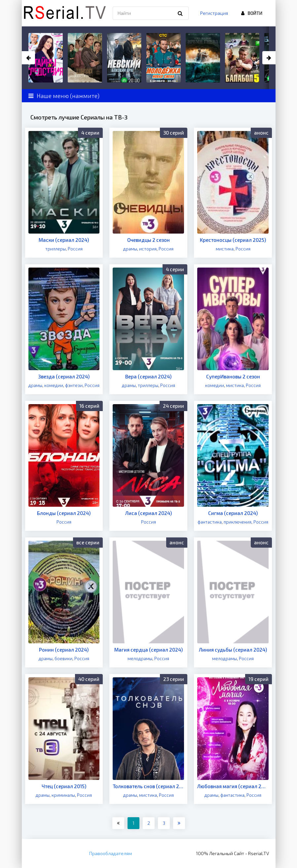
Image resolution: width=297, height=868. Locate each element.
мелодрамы (140, 659)
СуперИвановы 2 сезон (233, 376)
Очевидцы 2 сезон (148, 240)
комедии (54, 385)
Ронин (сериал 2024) (64, 650)
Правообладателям (111, 853)
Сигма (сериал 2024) (233, 513)
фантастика (210, 522)
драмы (130, 249)
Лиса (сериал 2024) (148, 513)
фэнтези (74, 385)
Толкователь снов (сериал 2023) (148, 786)
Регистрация (214, 13)
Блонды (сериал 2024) (64, 513)
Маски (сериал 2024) (64, 240)
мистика (225, 249)
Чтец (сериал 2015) (64, 786)
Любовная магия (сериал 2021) (233, 786)
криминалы (63, 795)
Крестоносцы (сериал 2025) (233, 240)
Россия (75, 249)
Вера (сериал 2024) (148, 376)
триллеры (56, 249)
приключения (238, 522)
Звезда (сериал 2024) (64, 376)
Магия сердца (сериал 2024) (148, 650)
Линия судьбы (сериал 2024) (233, 650)
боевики (63, 659)
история (148, 249)
